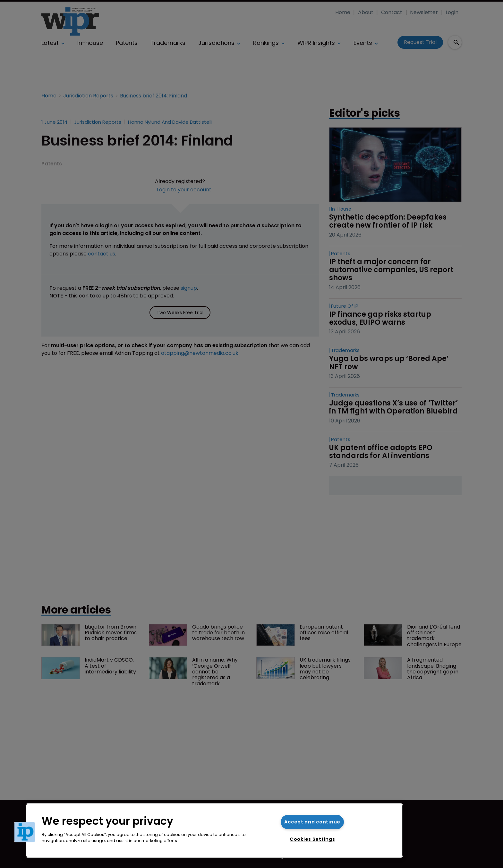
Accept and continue (312, 822)
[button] (25, 832)
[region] (214, 830)
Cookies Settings (312, 839)
